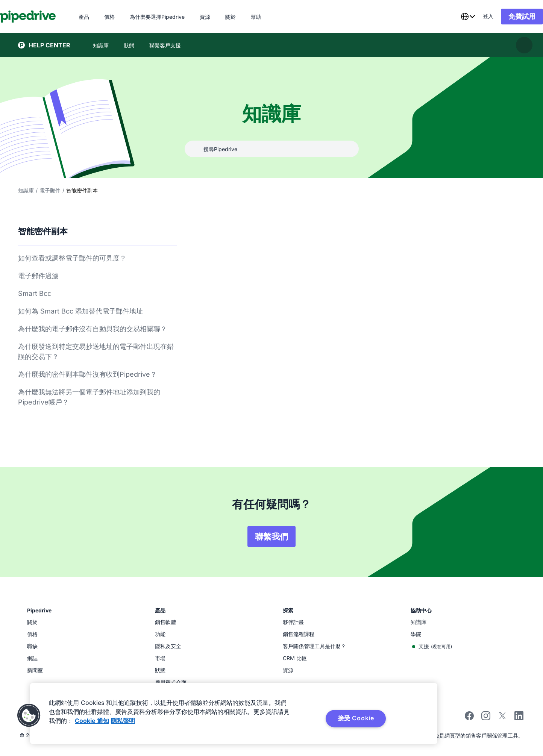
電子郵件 (50, 190)
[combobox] (450, 17)
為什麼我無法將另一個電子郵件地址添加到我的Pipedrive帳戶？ (89, 397)
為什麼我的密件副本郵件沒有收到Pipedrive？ (87, 374)
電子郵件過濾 (38, 276)
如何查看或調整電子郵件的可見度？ (72, 258)
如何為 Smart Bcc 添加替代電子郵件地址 (80, 311)
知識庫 (26, 190)
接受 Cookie (356, 718)
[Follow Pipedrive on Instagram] (486, 718)
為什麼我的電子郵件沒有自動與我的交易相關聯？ (93, 329)
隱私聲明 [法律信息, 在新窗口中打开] (123, 721)
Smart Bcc (35, 293)
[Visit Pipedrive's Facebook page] (469, 718)
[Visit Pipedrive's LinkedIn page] (519, 717)
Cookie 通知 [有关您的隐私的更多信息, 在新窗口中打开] (92, 721)
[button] (29, 715)
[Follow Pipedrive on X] (502, 718)
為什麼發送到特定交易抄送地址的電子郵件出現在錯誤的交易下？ (96, 351)
